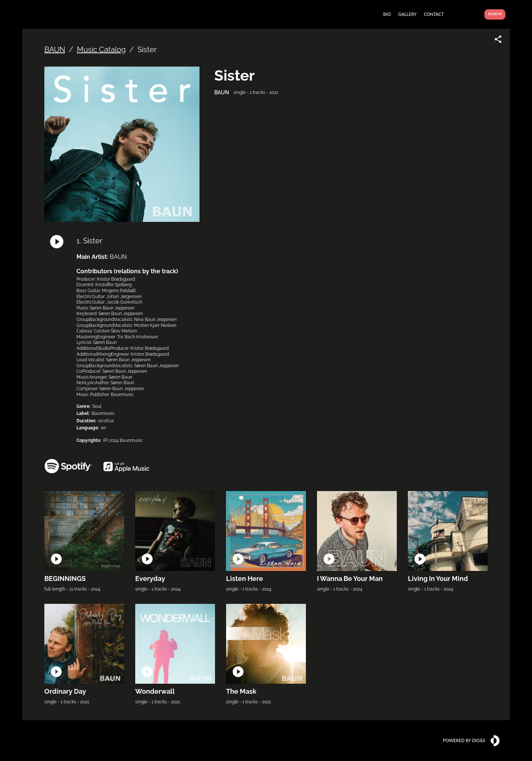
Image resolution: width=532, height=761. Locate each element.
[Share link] (498, 39)
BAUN (55, 50)
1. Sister (89, 241)
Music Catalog (101, 50)
